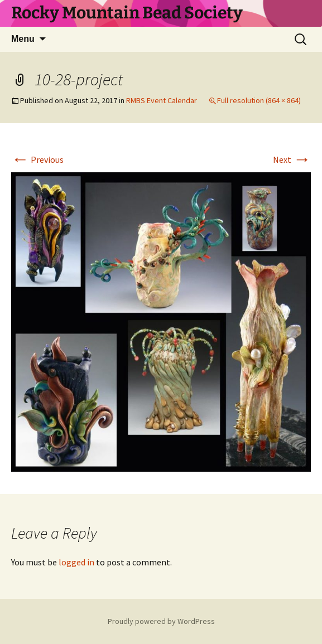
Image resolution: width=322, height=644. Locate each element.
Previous (37, 159)
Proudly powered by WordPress (161, 621)
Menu (23, 39)
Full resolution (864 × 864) (259, 100)
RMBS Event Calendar (162, 100)
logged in (76, 562)
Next (292, 159)
